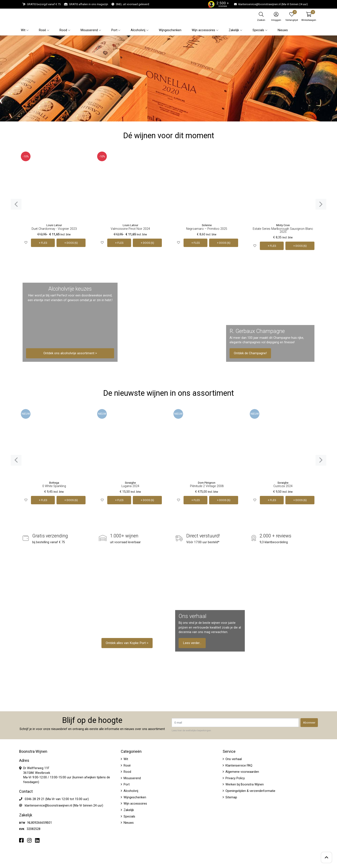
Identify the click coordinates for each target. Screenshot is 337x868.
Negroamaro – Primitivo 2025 (207, 229)
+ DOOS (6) (71, 243)
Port (126, 784)
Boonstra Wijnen (33, 751)
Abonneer (309, 723)
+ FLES (43, 243)
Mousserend (132, 778)
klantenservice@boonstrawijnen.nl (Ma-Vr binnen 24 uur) (64, 806)
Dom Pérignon (207, 483)
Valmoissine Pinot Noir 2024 (130, 229)
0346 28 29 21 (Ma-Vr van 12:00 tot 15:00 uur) (57, 799)
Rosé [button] (42, 30)
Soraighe (130, 483)
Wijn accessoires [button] (203, 30)
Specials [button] (258, 30)
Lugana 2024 (130, 486)
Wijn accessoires (135, 804)
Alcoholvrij (130, 791)
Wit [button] (23, 30)
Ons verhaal (233, 759)
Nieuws (283, 30)
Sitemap (231, 797)
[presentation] (16, 204)
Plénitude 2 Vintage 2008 (207, 486)
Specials (129, 817)
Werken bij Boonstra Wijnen (244, 784)
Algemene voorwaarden (242, 772)
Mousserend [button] (89, 30)
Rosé (127, 766)
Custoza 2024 (283, 486)
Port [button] (114, 30)
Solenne (207, 225)
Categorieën (131, 751)
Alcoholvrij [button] (138, 30)
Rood (127, 772)
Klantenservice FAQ (238, 766)
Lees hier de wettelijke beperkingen (191, 730)
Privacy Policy (235, 778)
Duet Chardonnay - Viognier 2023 (54, 229)
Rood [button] (63, 30)
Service (229, 751)
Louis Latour (54, 225)
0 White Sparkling (54, 486)
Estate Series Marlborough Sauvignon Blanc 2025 (283, 230)
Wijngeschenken (170, 30)
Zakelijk (128, 810)
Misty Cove (283, 225)
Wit (125, 759)
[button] (309, 17)
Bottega (54, 483)
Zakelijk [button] (234, 30)
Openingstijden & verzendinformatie (250, 791)
